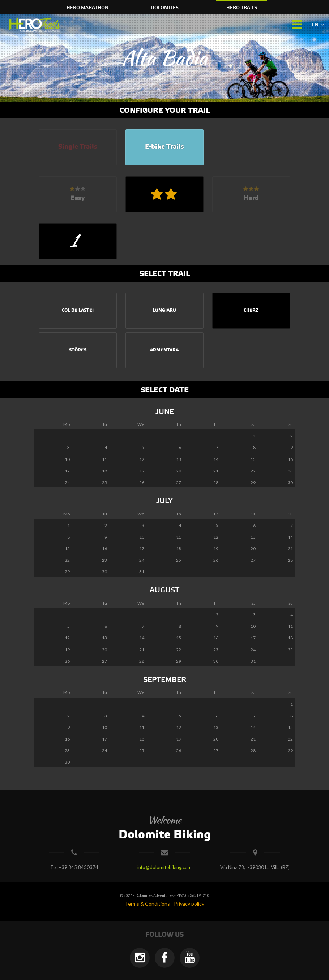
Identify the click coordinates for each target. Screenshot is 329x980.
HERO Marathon (87, 8)
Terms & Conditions (147, 904)
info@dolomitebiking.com (164, 867)
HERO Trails (242, 8)
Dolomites (165, 8)
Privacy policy (189, 904)
